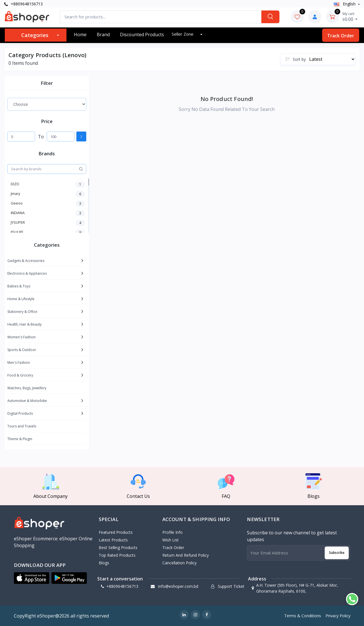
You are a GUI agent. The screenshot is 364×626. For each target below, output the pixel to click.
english (345, 4)
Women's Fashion (21, 337)
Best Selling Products (118, 548)
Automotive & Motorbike (27, 401)
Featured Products (116, 532)
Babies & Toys (19, 286)
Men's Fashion (19, 363)
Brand (103, 35)
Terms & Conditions (303, 616)
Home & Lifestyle (21, 299)
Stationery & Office (22, 312)
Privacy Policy (338, 616)
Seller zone (183, 34)
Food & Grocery (20, 375)
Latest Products (113, 540)
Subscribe (337, 553)
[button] (32, 578)
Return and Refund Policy (186, 555)
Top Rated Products (117, 555)
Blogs (104, 563)
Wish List (171, 540)
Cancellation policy (179, 563)
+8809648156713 (23, 4)
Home (80, 35)
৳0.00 (350, 17)
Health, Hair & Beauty (24, 324)
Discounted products (142, 35)
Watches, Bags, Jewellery (27, 388)
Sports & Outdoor (22, 350)
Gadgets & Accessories (26, 261)
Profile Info (173, 532)
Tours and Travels (22, 426)
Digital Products (20, 413)
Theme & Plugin (20, 439)
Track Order (341, 36)
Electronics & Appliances (27, 273)
